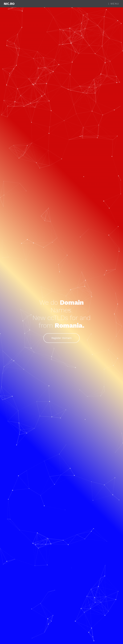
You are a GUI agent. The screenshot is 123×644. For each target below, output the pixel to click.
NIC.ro (9, 4)
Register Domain (61, 338)
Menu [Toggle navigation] (114, 4)
